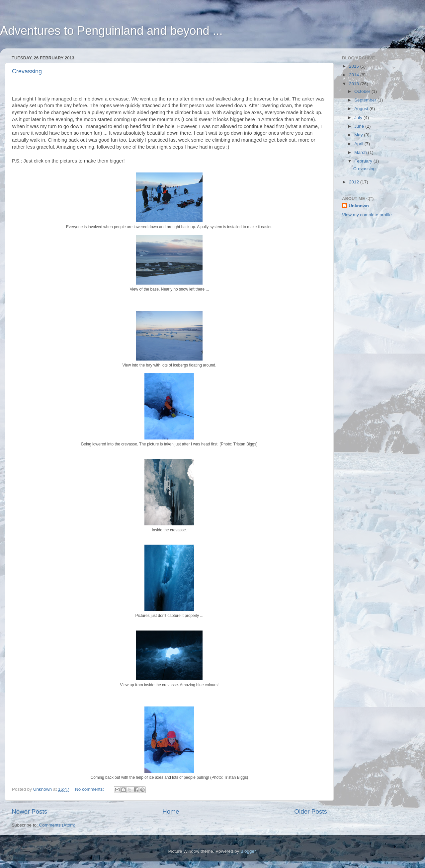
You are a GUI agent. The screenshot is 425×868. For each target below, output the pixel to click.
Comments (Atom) (57, 825)
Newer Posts (29, 811)
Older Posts (311, 811)
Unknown (359, 206)
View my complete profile (367, 215)
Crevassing (27, 71)
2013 (355, 84)
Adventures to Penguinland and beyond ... (111, 31)
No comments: (90, 789)
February (364, 161)
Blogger (248, 851)
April (359, 144)
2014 (355, 75)
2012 (355, 182)
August (362, 109)
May (359, 135)
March (361, 152)
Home (171, 811)
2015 (355, 66)
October (363, 91)
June (360, 126)
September (366, 100)
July (359, 118)
